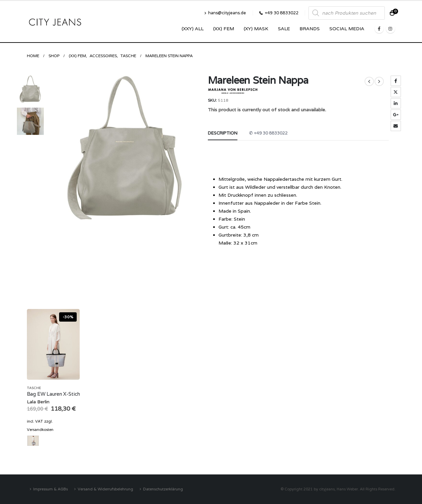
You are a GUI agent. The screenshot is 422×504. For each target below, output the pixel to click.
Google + (396, 115)
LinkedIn (396, 103)
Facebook (396, 81)
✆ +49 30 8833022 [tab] (268, 133)
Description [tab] (223, 133)
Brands (310, 29)
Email (396, 126)
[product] (53, 344)
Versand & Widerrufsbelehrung (105, 489)
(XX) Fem (224, 29)
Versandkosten (40, 430)
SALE (284, 29)
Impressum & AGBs (50, 489)
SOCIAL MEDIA (347, 29)
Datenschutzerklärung (163, 489)
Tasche (34, 388)
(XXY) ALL (193, 29)
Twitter (396, 92)
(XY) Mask (256, 29)
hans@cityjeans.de (225, 13)
